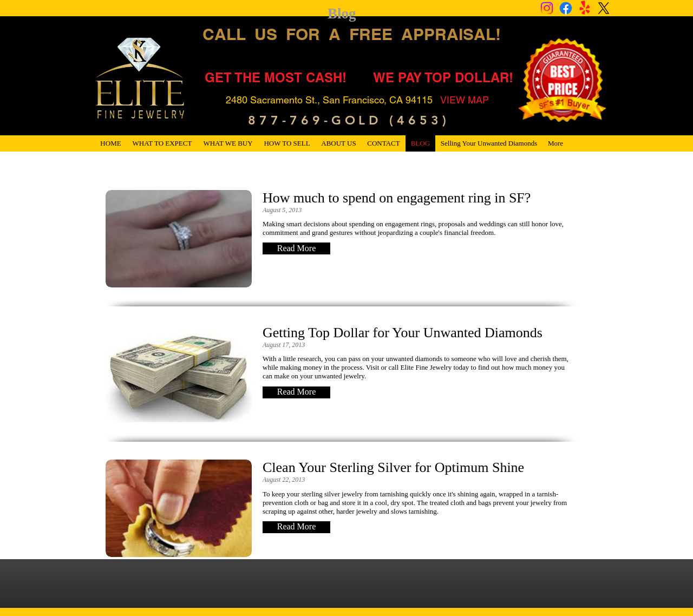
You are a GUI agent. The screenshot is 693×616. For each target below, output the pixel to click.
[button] (296, 248)
